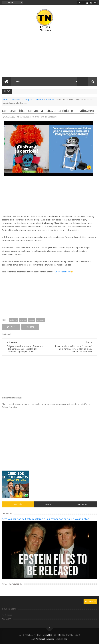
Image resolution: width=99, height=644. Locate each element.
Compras (28, 100)
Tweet (11, 327)
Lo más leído (18, 504)
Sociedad (50, 100)
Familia (39, 100)
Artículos (16, 100)
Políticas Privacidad (45, 639)
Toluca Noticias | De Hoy (53, 635)
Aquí (66, 639)
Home (6, 100)
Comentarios (81, 504)
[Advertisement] (24, 55)
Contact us (90, 601)
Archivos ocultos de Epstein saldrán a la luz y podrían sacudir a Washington (46, 519)
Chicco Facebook (62, 272)
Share (30, 327)
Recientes (49, 504)
